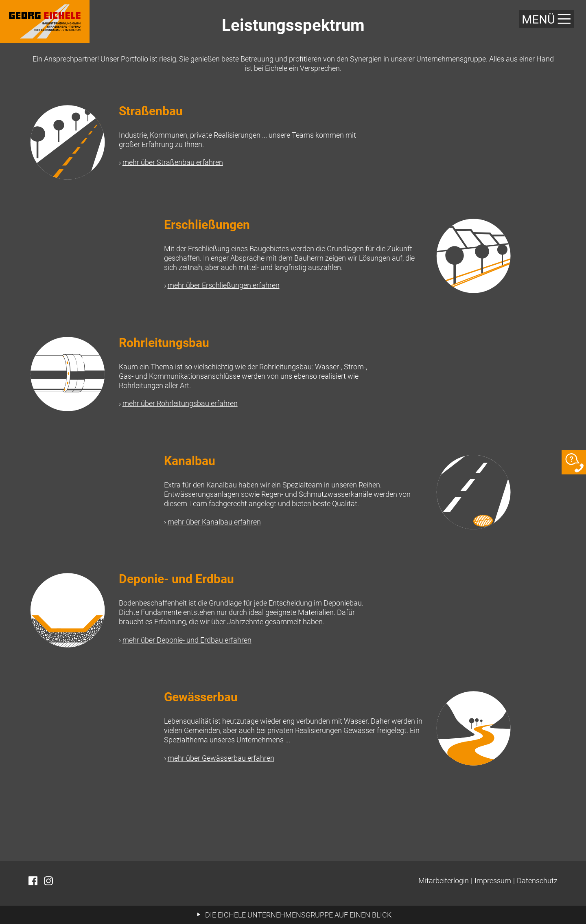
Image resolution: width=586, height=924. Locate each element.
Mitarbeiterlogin (444, 881)
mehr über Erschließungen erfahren (224, 285)
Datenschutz (537, 881)
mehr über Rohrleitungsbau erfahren (180, 403)
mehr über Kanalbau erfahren (214, 522)
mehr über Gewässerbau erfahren (221, 758)
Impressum (493, 881)
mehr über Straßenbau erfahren (173, 162)
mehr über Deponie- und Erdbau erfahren (187, 640)
